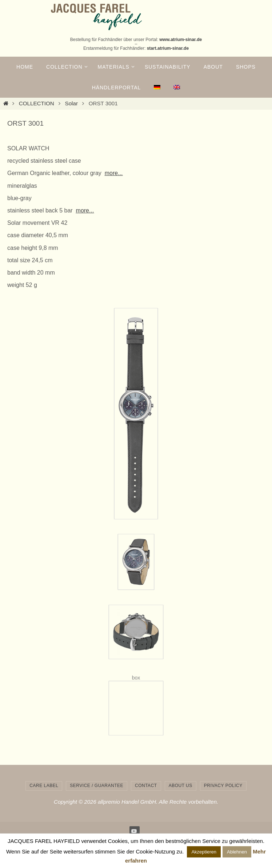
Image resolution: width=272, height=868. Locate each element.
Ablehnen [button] (237, 852)
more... (114, 173)
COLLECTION (37, 103)
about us (181, 786)
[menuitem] (157, 88)
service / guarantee (97, 786)
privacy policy (223, 786)
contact (146, 786)
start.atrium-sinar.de (168, 48)
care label (44, 786)
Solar (71, 103)
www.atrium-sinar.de (181, 40)
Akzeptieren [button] (204, 852)
